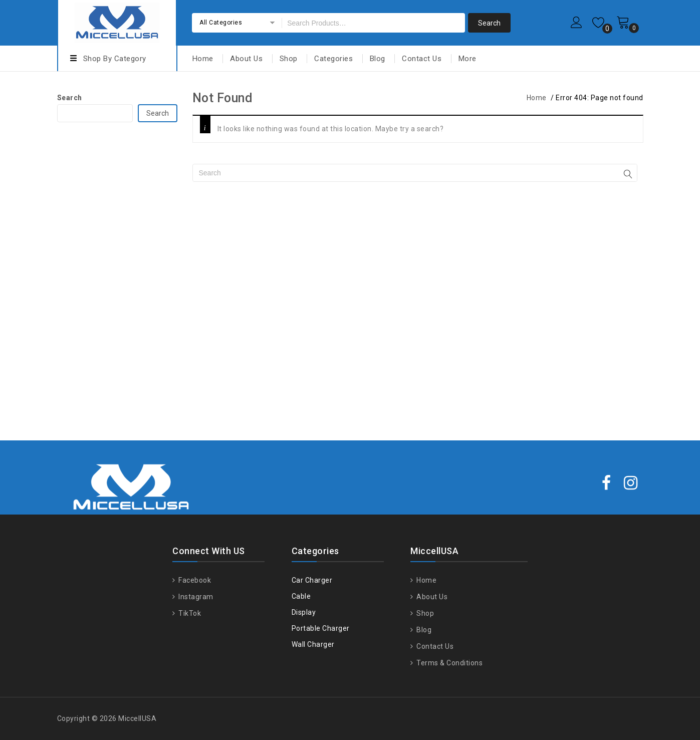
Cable (301, 596)
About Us (246, 59)
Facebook (194, 580)
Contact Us (422, 59)
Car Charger (312, 580)
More (468, 59)
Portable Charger (321, 628)
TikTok (189, 613)
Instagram (195, 597)
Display (304, 612)
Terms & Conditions (449, 663)
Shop (289, 59)
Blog (378, 59)
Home (203, 59)
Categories (333, 59)
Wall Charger (313, 644)
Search (70, 98)
